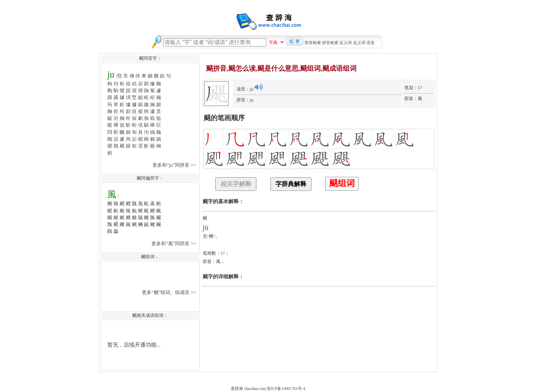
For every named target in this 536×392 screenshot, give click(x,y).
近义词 (346, 43)
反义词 (359, 43)
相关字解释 (236, 184)
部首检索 (313, 43)
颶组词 (342, 183)
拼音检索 (330, 43)
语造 (371, 43)
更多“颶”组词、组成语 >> (170, 292)
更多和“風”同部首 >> (174, 243)
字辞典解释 (291, 184)
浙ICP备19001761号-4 (286, 389)
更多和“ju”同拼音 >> (175, 165)
